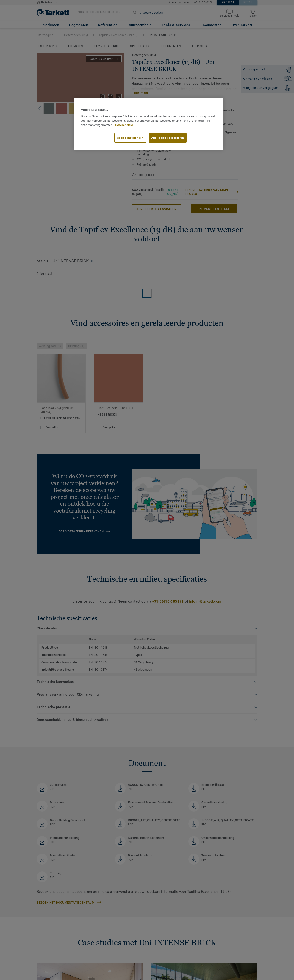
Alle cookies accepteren (168, 138)
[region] (149, 124)
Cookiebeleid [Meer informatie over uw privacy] (124, 125)
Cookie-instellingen (130, 138)
